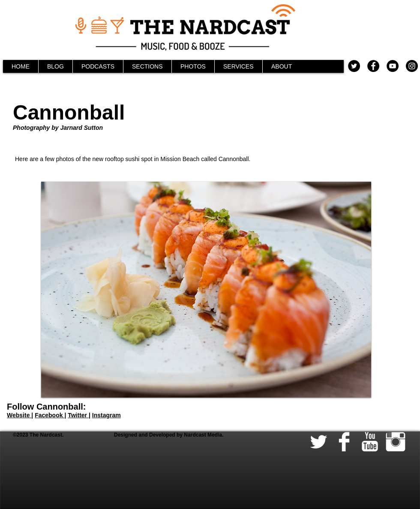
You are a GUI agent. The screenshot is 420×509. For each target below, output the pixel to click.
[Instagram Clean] (396, 442)
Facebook (49, 415)
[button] (206, 290)
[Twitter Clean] (318, 442)
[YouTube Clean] (370, 442)
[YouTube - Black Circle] (393, 66)
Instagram (106, 415)
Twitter (78, 415)
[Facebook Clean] (344, 442)
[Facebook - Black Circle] (373, 66)
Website (19, 415)
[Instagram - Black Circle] (412, 66)
